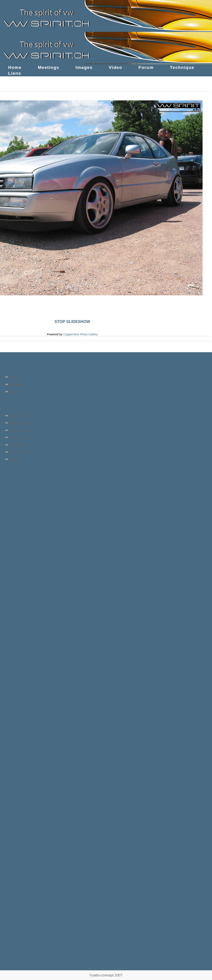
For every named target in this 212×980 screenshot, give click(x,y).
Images (84, 67)
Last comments (21, 430)
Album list (17, 416)
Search (15, 459)
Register (16, 384)
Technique (182, 67)
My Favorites (20, 452)
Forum (146, 67)
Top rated (17, 445)
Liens (15, 73)
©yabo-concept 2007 (106, 975)
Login (14, 392)
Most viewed (19, 438)
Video (115, 67)
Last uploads (20, 423)
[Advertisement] (22, 504)
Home (15, 67)
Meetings (49, 67)
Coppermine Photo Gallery (80, 334)
